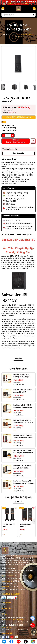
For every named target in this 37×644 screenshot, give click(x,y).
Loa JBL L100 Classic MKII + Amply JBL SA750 (24, 391)
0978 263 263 (14, 586)
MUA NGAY (16, 141)
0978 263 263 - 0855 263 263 (12, 620)
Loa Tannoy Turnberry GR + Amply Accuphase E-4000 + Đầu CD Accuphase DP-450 (23, 482)
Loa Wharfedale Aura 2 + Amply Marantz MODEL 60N (23, 421)
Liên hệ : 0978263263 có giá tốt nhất (18, 117)
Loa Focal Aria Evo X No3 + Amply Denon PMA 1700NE (23, 406)
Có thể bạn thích (19, 369)
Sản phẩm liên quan (18, 497)
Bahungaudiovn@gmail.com (16, 589)
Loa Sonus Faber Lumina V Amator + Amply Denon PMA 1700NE (24, 437)
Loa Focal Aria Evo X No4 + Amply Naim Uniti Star (23, 467)
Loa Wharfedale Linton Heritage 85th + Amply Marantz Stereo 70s (21, 376)
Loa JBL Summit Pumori (26, 525)
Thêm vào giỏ (33, 142)
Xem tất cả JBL (18, 153)
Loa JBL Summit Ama (9, 525)
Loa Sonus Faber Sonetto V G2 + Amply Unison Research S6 (24, 452)
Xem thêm (18, 359)
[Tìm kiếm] (33, 15)
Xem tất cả (18, 502)
